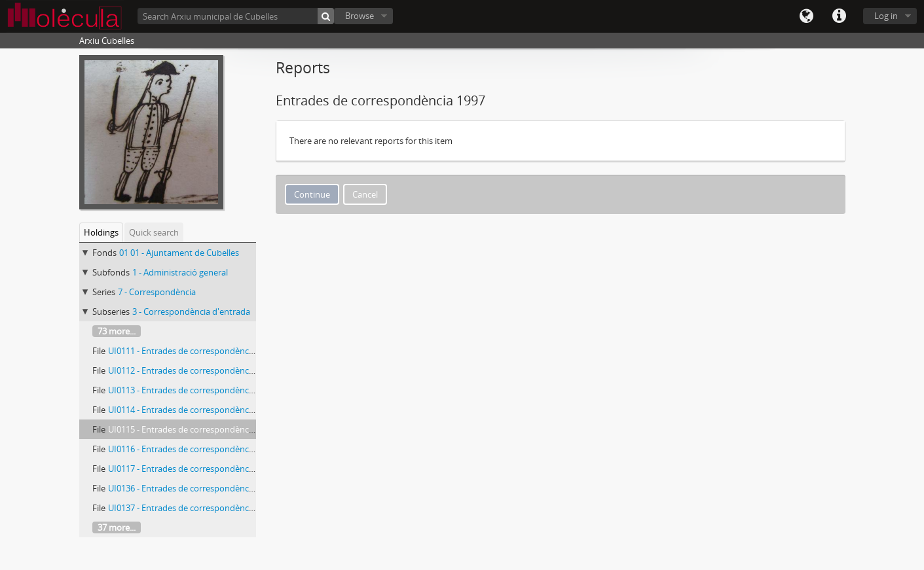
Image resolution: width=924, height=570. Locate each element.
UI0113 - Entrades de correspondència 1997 (192, 390)
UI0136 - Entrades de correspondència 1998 (192, 488)
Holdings (101, 232)
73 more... (117, 331)
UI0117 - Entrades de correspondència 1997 (192, 469)
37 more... (117, 527)
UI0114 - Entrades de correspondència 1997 (192, 410)
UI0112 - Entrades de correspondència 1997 (192, 370)
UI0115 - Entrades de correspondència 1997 (192, 429)
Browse (360, 16)
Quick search (154, 232)
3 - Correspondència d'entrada (191, 312)
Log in (886, 16)
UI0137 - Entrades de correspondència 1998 (192, 508)
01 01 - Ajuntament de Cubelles (179, 253)
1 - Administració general (180, 272)
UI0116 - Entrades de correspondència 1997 (192, 449)
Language (806, 16)
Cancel (365, 194)
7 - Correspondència (157, 292)
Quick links (839, 16)
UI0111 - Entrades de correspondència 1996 (192, 351)
